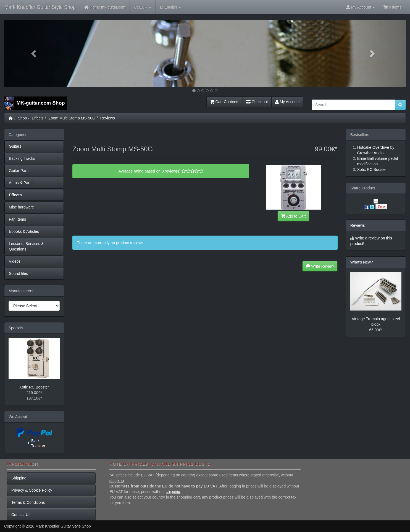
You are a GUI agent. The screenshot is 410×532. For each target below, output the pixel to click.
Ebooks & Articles (24, 231)
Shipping (19, 478)
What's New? (362, 262)
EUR (143, 7)
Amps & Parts (21, 183)
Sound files (18, 273)
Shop (23, 118)
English (170, 7)
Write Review (320, 266)
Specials (16, 328)
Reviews (108, 118)
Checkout (257, 102)
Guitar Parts (19, 171)
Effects (38, 118)
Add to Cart (293, 216)
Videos (15, 261)
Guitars (15, 146)
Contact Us (21, 515)
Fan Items (17, 219)
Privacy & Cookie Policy (32, 490)
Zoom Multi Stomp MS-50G (72, 118)
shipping (117, 481)
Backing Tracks (22, 158)
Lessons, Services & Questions (26, 246)
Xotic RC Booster (34, 387)
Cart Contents (225, 102)
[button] (34, 53)
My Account (287, 102)
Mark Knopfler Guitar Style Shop (40, 7)
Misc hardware (21, 207)
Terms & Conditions (28, 502)
